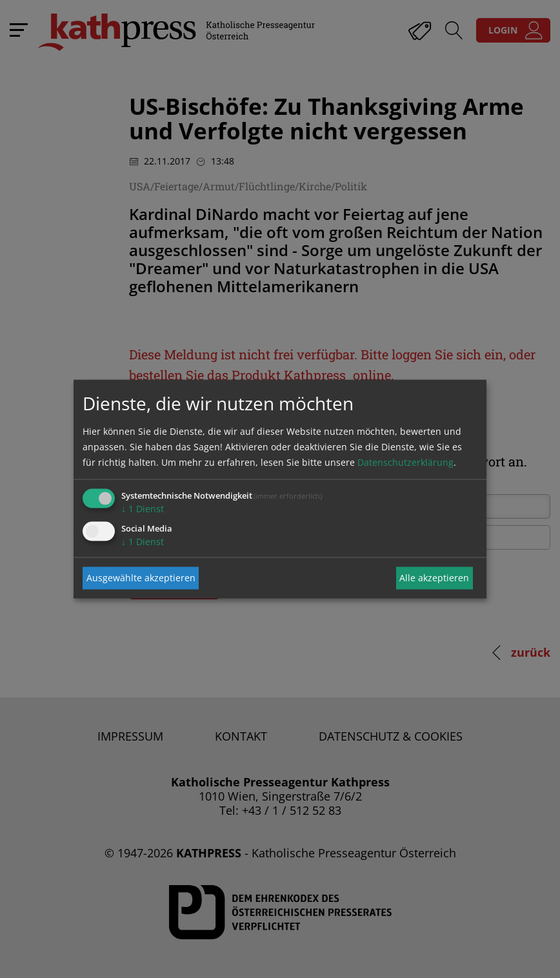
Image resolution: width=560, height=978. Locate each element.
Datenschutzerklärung (405, 462)
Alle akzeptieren (434, 578)
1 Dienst (143, 508)
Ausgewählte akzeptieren (141, 578)
